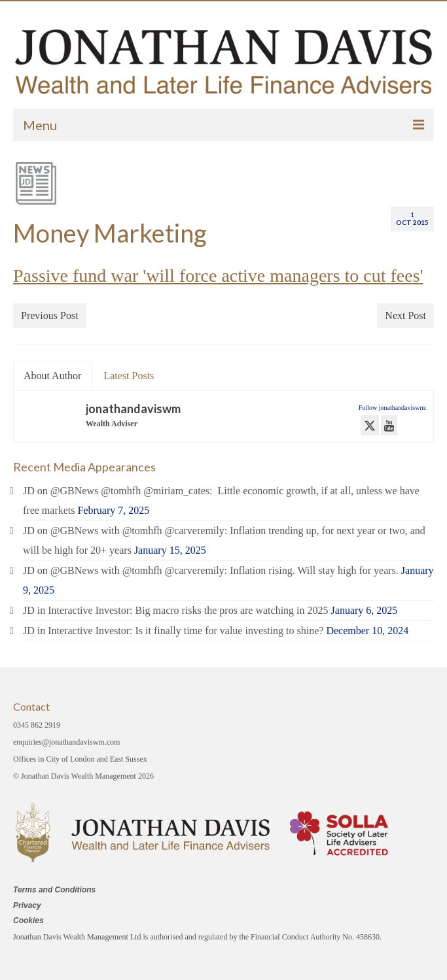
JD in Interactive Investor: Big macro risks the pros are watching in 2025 (176, 610)
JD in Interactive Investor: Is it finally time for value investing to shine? (173, 631)
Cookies (28, 921)
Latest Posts (129, 376)
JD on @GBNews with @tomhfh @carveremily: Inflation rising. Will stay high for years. (211, 570)
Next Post (405, 315)
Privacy (27, 905)
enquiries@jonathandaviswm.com (66, 742)
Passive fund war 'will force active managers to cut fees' (218, 276)
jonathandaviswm (133, 409)
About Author (52, 376)
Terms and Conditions (54, 890)
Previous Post (50, 315)
